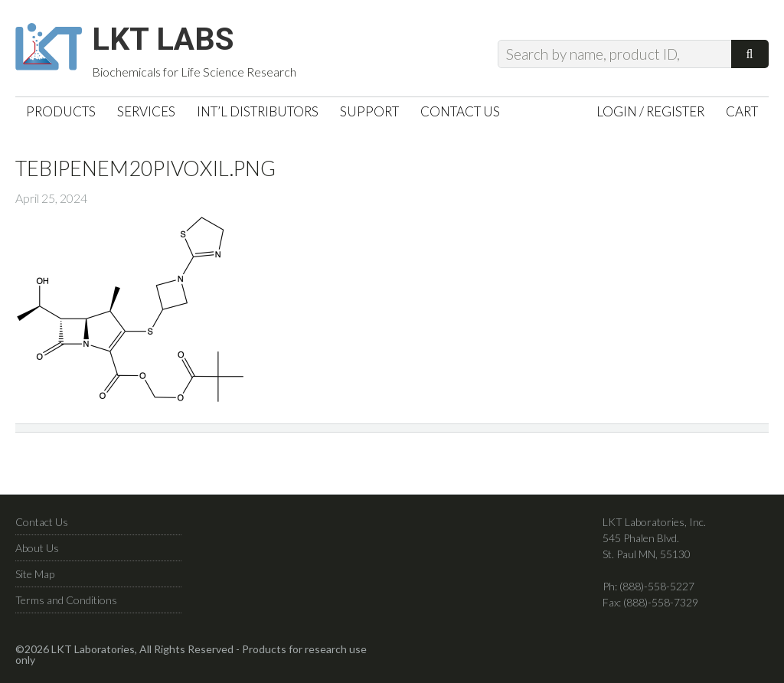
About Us (37, 554)
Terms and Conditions (66, 606)
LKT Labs (177, 43)
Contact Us (42, 528)
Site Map (35, 580)
